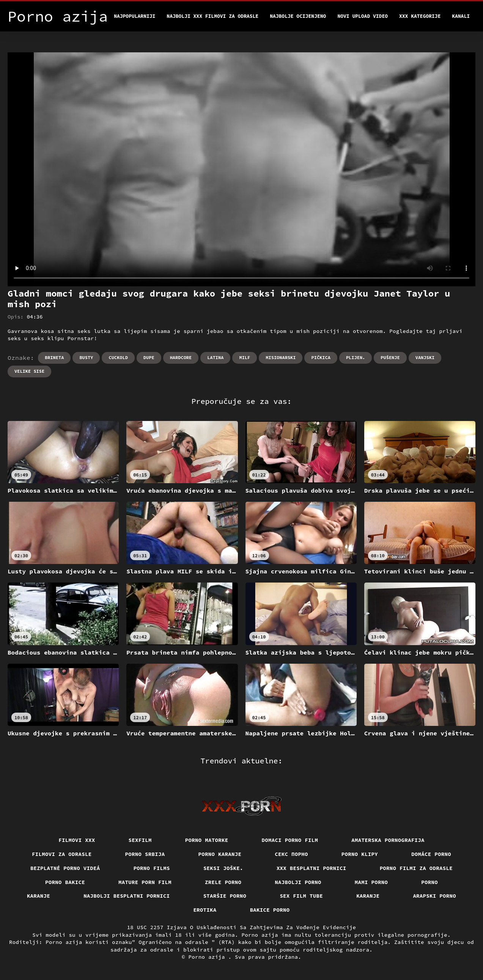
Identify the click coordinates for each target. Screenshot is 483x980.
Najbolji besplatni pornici (127, 896)
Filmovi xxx (77, 840)
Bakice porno (270, 910)
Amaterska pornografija (388, 840)
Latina (215, 357)
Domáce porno (431, 854)
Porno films (152, 868)
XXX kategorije (420, 16)
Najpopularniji (135, 16)
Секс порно (291, 854)
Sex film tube (301, 896)
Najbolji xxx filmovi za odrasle (212, 16)
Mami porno (371, 882)
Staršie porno (225, 896)
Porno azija (208, 957)
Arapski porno (434, 896)
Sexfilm (140, 840)
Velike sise (29, 371)
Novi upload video (363, 16)
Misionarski (281, 357)
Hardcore (181, 357)
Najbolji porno (298, 882)
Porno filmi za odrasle (416, 868)
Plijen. (356, 357)
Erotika (205, 910)
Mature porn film (145, 882)
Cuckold (118, 357)
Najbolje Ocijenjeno (298, 16)
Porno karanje (220, 854)
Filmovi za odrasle (62, 854)
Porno (430, 882)
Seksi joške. (223, 868)
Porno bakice (65, 882)
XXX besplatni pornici (312, 868)
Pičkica (321, 357)
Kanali (461, 16)
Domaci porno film (290, 840)
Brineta (54, 357)
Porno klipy (360, 854)
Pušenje (390, 357)
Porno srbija (145, 854)
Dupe (149, 357)
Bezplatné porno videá (65, 868)
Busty (86, 357)
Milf (245, 357)
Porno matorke (207, 840)
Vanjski (425, 357)
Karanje (39, 896)
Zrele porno (223, 882)
